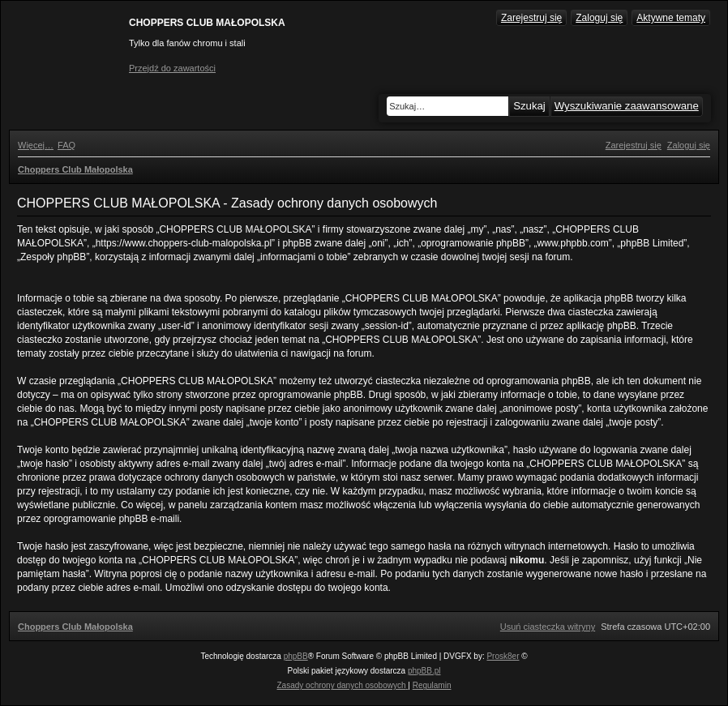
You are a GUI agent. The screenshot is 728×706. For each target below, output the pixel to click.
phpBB (296, 656)
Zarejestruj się (531, 18)
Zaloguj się (599, 18)
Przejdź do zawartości (172, 68)
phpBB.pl (424, 671)
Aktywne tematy (671, 18)
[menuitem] (66, 145)
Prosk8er (503, 656)
